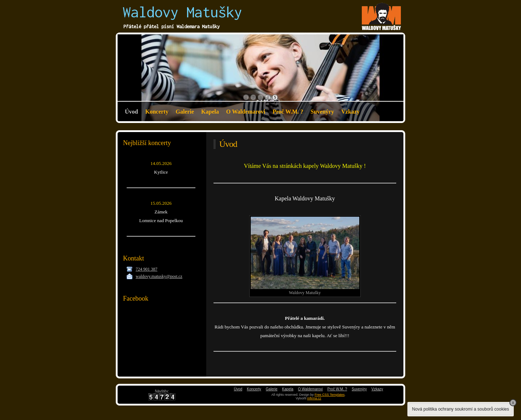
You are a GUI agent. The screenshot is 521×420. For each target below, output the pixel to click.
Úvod (131, 112)
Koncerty (157, 112)
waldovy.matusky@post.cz (159, 276)
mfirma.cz (314, 398)
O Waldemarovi (246, 112)
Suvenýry (322, 112)
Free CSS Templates (330, 395)
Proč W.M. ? (288, 112)
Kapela (210, 112)
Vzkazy (350, 112)
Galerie (185, 112)
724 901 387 (147, 269)
